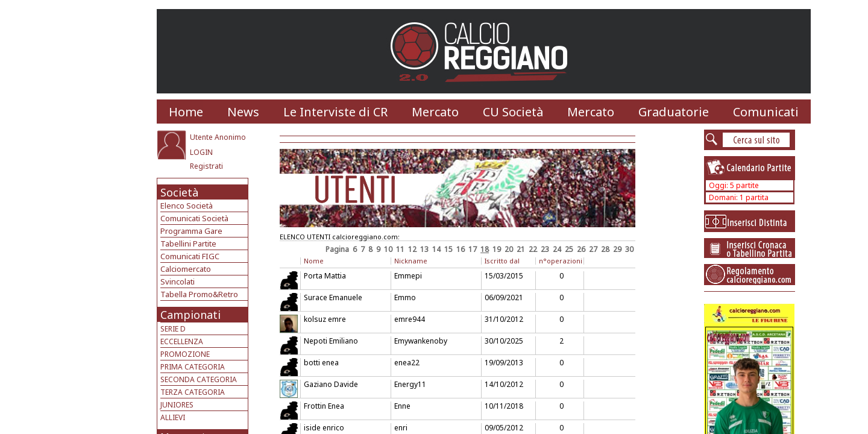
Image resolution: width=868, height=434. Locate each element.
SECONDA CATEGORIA (199, 379)
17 (473, 249)
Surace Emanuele (333, 297)
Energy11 (410, 384)
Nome (314, 261)
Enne (402, 406)
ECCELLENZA (182, 341)
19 (497, 249)
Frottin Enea (324, 406)
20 (509, 249)
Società (179, 192)
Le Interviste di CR (335, 112)
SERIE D (173, 329)
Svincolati (178, 281)
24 (557, 249)
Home (186, 112)
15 (448, 249)
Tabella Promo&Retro (199, 294)
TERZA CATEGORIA (193, 392)
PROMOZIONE (185, 354)
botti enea (321, 363)
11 (400, 249)
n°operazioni (561, 261)
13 (424, 249)
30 (629, 249)
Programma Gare (191, 231)
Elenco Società (187, 206)
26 (581, 249)
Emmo (405, 297)
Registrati (206, 166)
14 (436, 249)
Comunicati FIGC (190, 256)
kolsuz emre (325, 319)
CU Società (513, 112)
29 (617, 249)
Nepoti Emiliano (331, 341)
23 (545, 249)
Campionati (190, 315)
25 (569, 249)
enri (401, 428)
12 (412, 249)
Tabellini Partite (188, 244)
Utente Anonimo (218, 137)
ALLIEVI (173, 417)
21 (521, 249)
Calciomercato (186, 269)
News (243, 112)
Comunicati (766, 112)
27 (593, 249)
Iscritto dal (502, 261)
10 (388, 249)
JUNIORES (177, 405)
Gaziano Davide (331, 384)
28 (605, 249)
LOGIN (201, 152)
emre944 (410, 319)
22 (533, 249)
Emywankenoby (421, 341)
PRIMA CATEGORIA (193, 367)
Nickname (411, 261)
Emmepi (408, 276)
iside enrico (324, 428)
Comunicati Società (194, 218)
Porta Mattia (325, 276)
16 (461, 249)
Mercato (435, 112)
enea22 (407, 363)
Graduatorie (674, 112)
